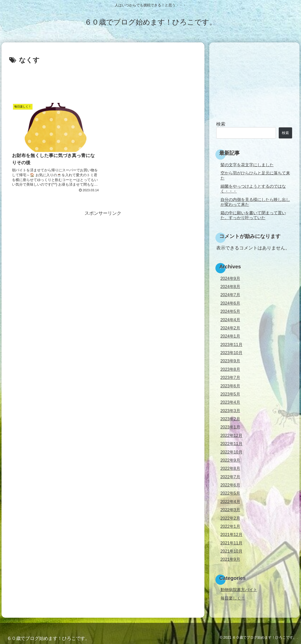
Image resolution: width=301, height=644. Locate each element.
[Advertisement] (103, 80)
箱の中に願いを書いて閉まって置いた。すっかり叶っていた (253, 215)
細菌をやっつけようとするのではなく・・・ (253, 189)
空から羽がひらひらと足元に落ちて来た (255, 175)
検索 (221, 124)
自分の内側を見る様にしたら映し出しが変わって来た (255, 202)
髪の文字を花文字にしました (247, 165)
